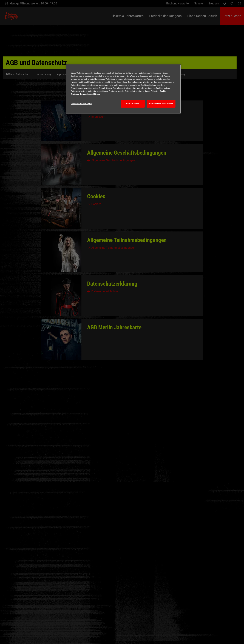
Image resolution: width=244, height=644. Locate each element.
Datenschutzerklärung (90, 94)
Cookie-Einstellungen (81, 103)
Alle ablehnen (133, 104)
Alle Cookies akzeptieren (161, 104)
